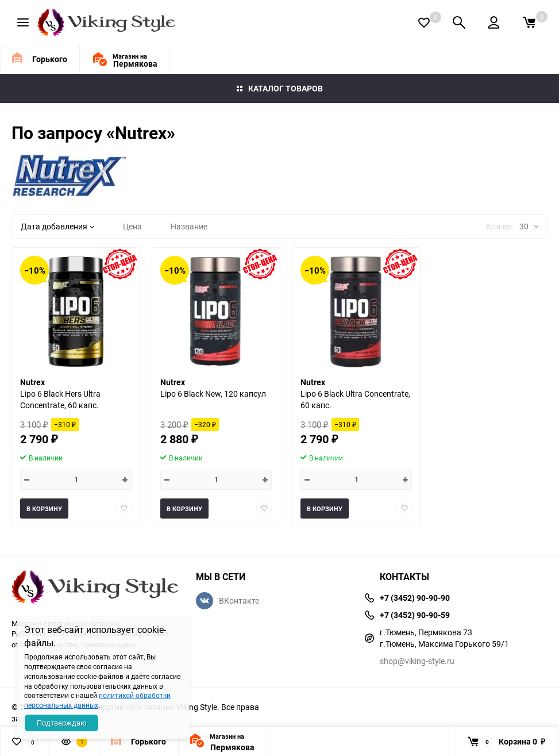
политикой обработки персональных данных (97, 700)
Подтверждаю (62, 723)
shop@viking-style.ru (417, 661)
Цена (132, 226)
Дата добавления (57, 226)
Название (189, 226)
